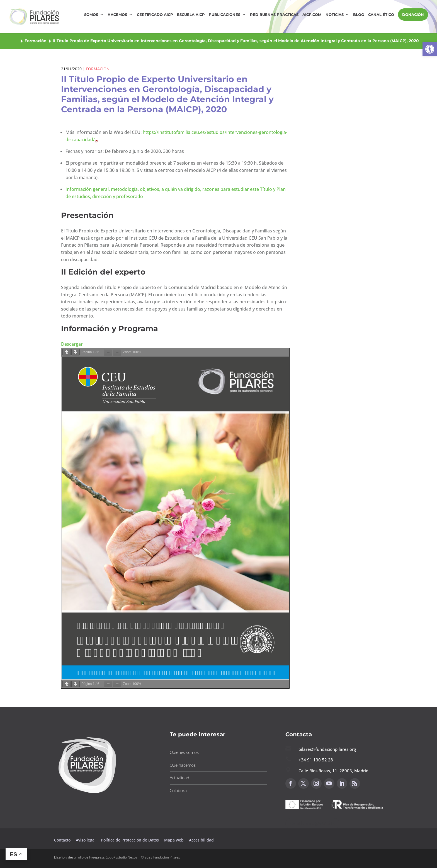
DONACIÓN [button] (413, 15)
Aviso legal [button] (86, 840)
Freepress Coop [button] (101, 857)
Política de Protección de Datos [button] (130, 840)
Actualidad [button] (179, 778)
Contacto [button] (63, 840)
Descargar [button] (72, 344)
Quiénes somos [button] (184, 752)
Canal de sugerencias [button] (312, 823)
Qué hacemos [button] (183, 765)
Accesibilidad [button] (201, 840)
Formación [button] (36, 41)
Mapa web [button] (174, 840)
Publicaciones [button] (224, 15)
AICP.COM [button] (312, 15)
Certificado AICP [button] (155, 15)
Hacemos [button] (117, 15)
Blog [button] (359, 15)
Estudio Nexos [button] (126, 857)
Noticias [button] (335, 15)
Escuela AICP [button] (191, 15)
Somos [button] (91, 15)
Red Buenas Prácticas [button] (274, 15)
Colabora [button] (178, 790)
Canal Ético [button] (381, 15)
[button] (430, 49)
